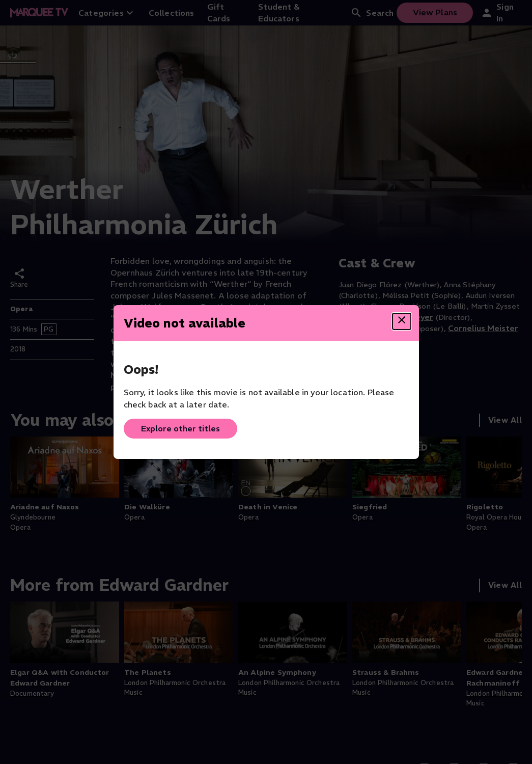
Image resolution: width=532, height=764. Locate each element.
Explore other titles (180, 428)
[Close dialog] (402, 321)
